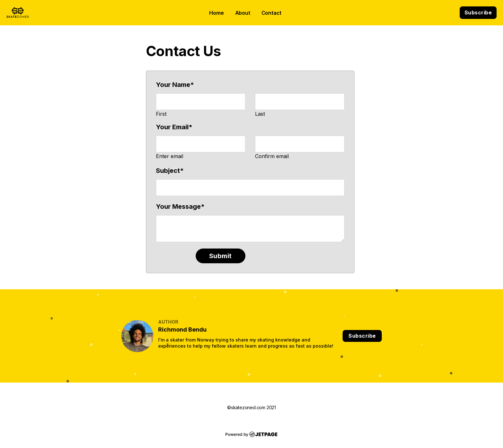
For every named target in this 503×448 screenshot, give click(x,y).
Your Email (174, 127)
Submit (221, 256)
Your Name (175, 85)
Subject (170, 171)
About (243, 13)
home (216, 13)
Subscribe (478, 13)
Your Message (180, 207)
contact (272, 13)
